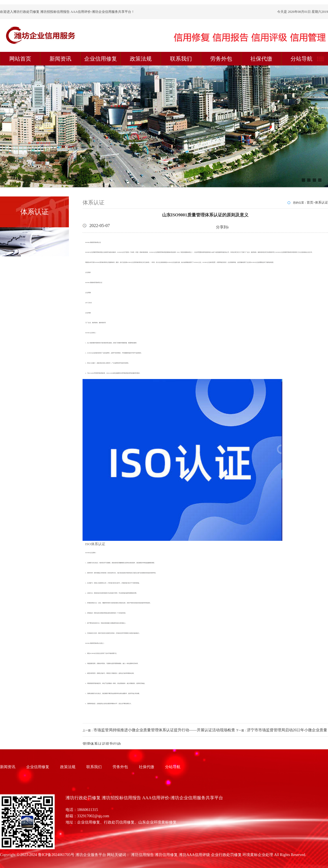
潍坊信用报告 (142, 855)
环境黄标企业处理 (258, 855)
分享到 (222, 227)
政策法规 (141, 59)
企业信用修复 (101, 59)
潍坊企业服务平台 (91, 855)
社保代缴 (261, 59)
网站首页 (20, 59)
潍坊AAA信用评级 (194, 855)
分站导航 (301, 59)
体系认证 (321, 202)
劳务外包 (221, 59)
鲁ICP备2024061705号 (56, 855)
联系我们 (181, 59)
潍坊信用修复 (166, 855)
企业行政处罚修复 (226, 855)
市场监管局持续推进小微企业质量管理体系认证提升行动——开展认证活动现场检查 (164, 730)
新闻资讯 (60, 59)
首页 (310, 202)
